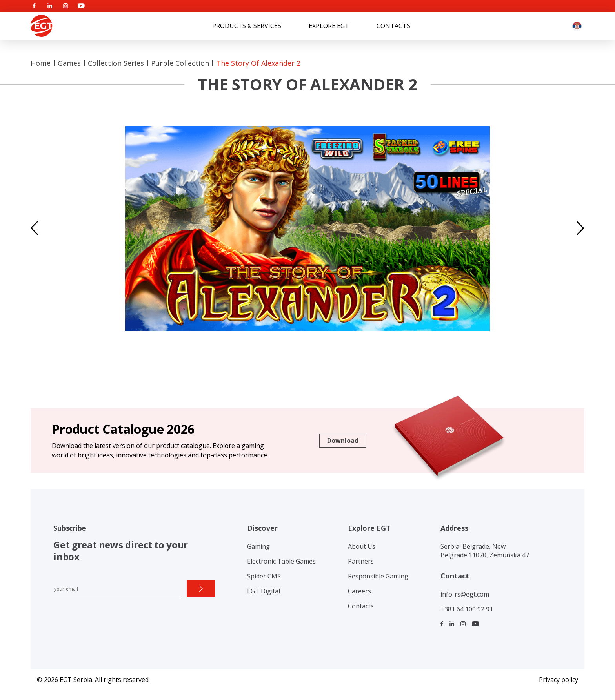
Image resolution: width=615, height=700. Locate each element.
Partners (361, 561)
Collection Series (116, 63)
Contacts (393, 26)
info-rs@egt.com (465, 594)
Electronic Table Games (281, 561)
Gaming (258, 546)
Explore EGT (329, 26)
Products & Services (247, 26)
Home (41, 63)
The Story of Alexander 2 (258, 63)
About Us (362, 546)
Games (69, 63)
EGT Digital (264, 591)
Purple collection (180, 63)
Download (343, 441)
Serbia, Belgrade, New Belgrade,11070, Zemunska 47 (485, 551)
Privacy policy (559, 680)
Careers (359, 591)
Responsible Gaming (378, 576)
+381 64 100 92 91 (467, 609)
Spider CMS (264, 576)
